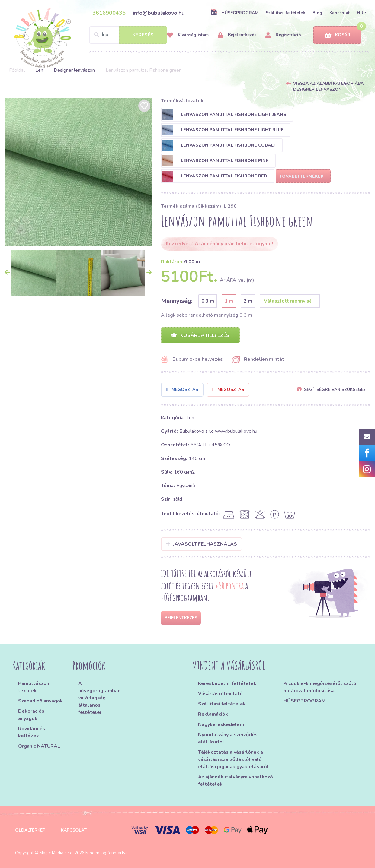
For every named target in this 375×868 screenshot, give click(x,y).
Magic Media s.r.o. (56, 853)
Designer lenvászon (74, 70)
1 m (229, 301)
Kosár (337, 35)
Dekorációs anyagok (31, 715)
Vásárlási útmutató (220, 694)
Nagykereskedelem (221, 724)
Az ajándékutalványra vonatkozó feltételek (236, 781)
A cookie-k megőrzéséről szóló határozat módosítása (320, 687)
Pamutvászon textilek (34, 687)
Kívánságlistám (188, 35)
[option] (78, 172)
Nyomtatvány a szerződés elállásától (228, 738)
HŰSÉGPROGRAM (234, 13)
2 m (248, 301)
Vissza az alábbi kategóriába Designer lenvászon (328, 86)
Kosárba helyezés (200, 335)
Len (39, 70)
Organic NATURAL (39, 746)
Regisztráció (283, 35)
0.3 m (208, 301)
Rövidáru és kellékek (32, 732)
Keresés (143, 35)
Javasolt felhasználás (202, 544)
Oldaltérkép (30, 830)
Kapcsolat (340, 13)
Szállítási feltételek (285, 13)
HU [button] (360, 13)
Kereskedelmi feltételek (227, 683)
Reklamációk (213, 714)
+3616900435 (107, 13)
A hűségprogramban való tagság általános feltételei (99, 698)
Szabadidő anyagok (40, 701)
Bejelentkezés (237, 35)
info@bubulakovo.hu (159, 13)
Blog (317, 13)
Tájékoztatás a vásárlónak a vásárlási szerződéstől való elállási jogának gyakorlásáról (233, 759)
